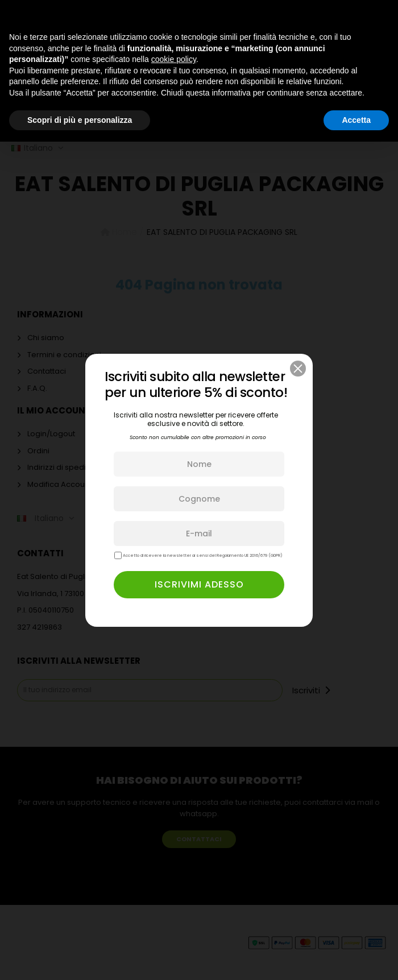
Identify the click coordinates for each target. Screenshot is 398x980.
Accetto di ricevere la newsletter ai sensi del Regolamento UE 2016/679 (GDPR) (198, 555)
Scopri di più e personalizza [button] (80, 120)
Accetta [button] (356, 120)
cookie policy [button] (174, 59)
